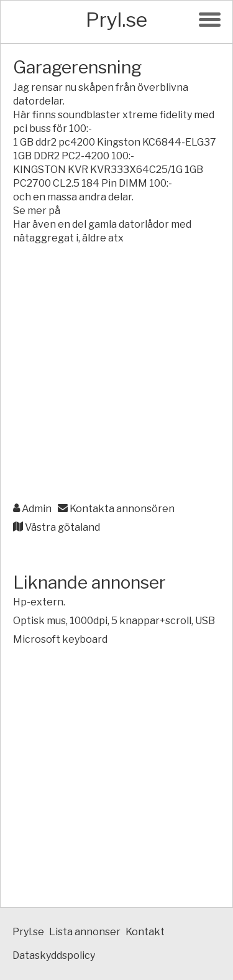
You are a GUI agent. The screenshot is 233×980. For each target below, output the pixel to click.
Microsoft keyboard (60, 639)
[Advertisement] (116, 374)
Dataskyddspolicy (54, 955)
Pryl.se (116, 20)
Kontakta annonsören (116, 509)
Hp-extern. (39, 602)
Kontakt (145, 932)
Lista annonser (85, 932)
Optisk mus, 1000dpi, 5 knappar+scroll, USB (114, 621)
